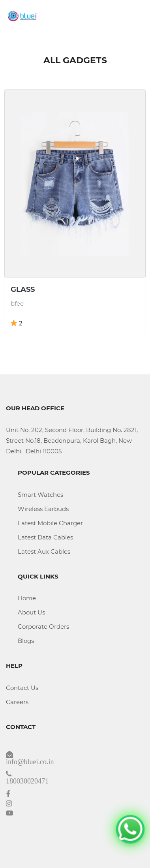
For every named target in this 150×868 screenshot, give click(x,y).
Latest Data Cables (45, 537)
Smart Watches (40, 495)
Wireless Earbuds (43, 509)
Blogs (26, 641)
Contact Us (22, 688)
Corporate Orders (43, 627)
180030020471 (27, 781)
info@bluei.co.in (30, 762)
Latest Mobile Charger (50, 523)
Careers (17, 702)
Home (27, 598)
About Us (31, 612)
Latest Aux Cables (44, 551)
